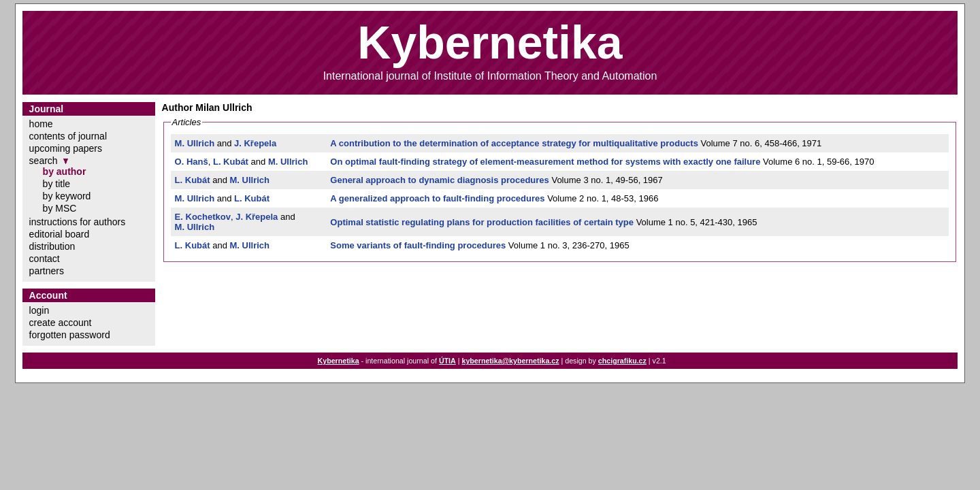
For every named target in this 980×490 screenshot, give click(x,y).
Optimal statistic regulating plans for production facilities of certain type (482, 222)
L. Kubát (231, 162)
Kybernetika (339, 361)
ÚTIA (447, 361)
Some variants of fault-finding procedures (418, 245)
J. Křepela (255, 143)
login (39, 310)
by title (56, 184)
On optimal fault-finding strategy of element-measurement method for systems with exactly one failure (545, 162)
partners (47, 271)
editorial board (60, 234)
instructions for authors (78, 222)
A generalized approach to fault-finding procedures (437, 198)
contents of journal (68, 136)
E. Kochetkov (203, 217)
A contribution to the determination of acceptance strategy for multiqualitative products (514, 143)
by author (65, 171)
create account (61, 323)
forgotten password (70, 335)
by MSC (60, 208)
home (41, 124)
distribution (52, 246)
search (44, 161)
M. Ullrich (195, 143)
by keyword (67, 196)
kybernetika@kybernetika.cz (510, 361)
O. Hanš (192, 162)
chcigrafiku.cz (622, 361)
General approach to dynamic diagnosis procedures (439, 180)
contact (45, 259)
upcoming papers (66, 148)
